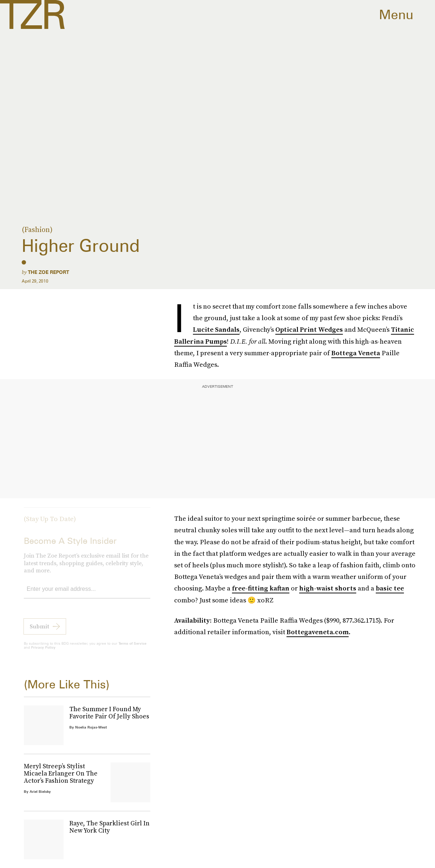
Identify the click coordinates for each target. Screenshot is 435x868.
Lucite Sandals (216, 329)
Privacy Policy (43, 653)
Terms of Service (132, 649)
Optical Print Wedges (309, 329)
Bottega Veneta (356, 353)
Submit (39, 632)
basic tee (390, 588)
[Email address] (87, 595)
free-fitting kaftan (261, 588)
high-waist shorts (328, 588)
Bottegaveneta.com (318, 632)
